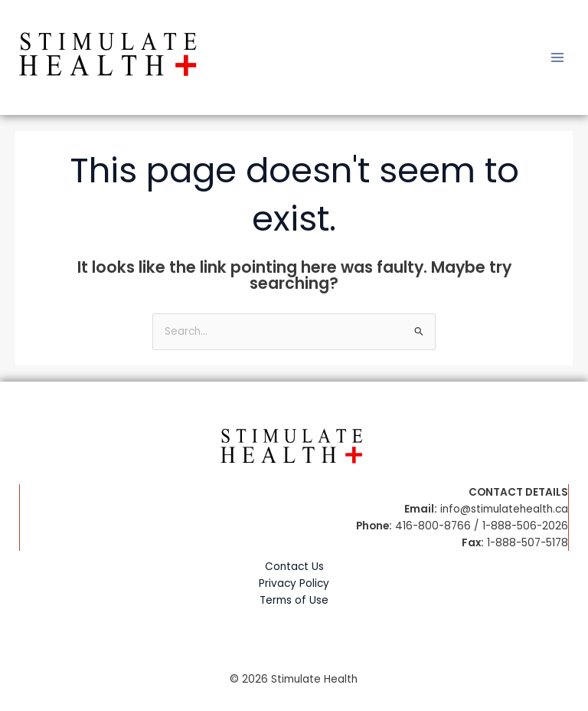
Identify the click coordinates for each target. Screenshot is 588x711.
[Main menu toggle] (558, 58)
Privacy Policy (294, 583)
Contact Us (294, 567)
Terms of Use (294, 600)
